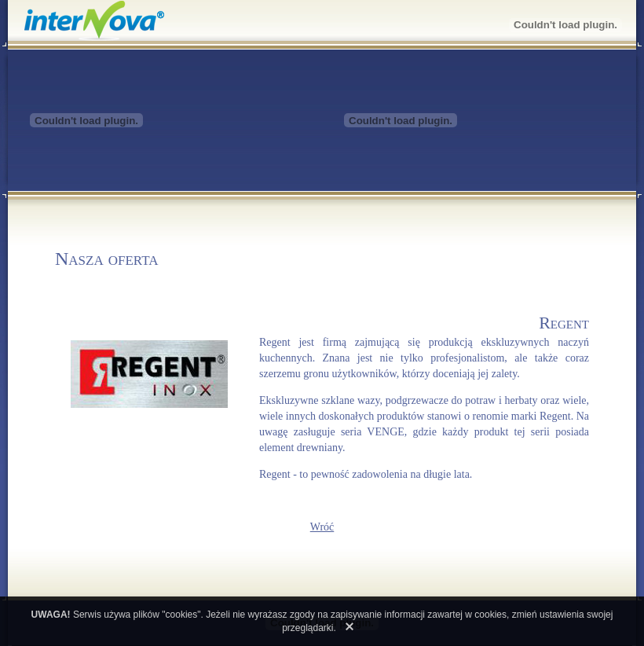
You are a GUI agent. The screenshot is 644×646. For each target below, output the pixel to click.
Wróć (322, 527)
